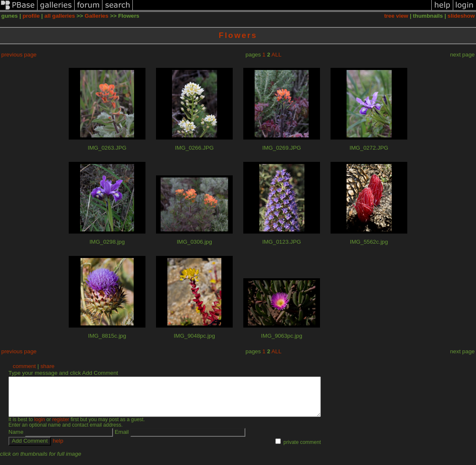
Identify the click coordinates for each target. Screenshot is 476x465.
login (39, 427)
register (61, 427)
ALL (277, 55)
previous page (19, 55)
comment (24, 366)
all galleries (60, 16)
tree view (396, 16)
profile (31, 16)
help (58, 448)
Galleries (97, 16)
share (47, 366)
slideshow (461, 16)
